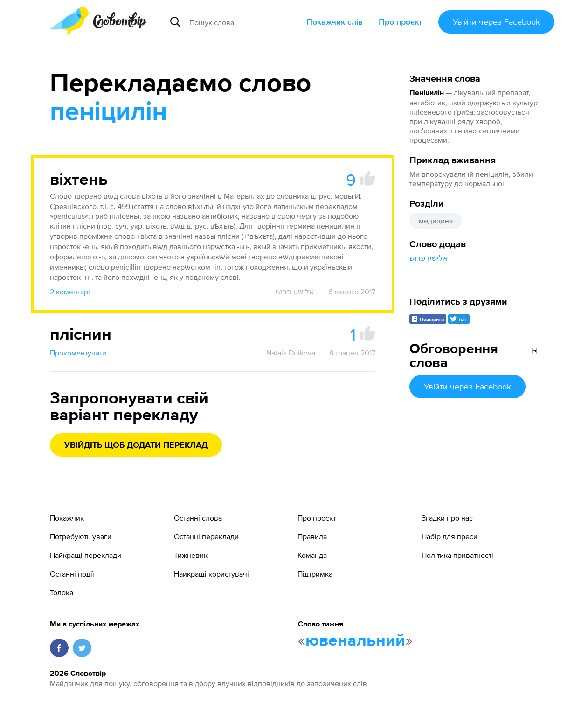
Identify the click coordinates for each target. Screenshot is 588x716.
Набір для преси (450, 536)
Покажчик (67, 518)
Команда (312, 555)
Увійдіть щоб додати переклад (136, 445)
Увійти (496, 22)
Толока (62, 592)
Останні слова (198, 518)
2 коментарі (70, 292)
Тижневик (191, 555)
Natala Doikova (291, 353)
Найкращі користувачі (211, 574)
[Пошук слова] (244, 22)
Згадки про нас (447, 518)
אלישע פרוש (429, 258)
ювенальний (355, 641)
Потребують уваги (81, 536)
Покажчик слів (335, 22)
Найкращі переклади (86, 555)
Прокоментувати (78, 353)
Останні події (72, 574)
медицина (436, 221)
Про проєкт (401, 22)
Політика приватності (457, 555)
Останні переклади (206, 536)
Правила (312, 536)
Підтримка (315, 574)
